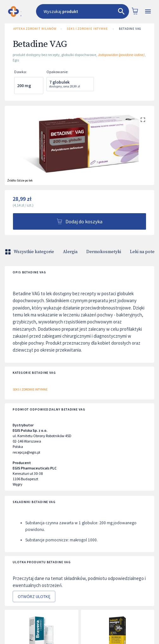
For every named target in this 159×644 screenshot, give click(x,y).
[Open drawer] (148, 12)
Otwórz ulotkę (34, 597)
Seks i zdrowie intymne (87, 29)
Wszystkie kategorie (30, 252)
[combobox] (83, 11)
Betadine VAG (130, 29)
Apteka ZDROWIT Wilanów (34, 29)
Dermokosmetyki (104, 252)
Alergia (70, 252)
